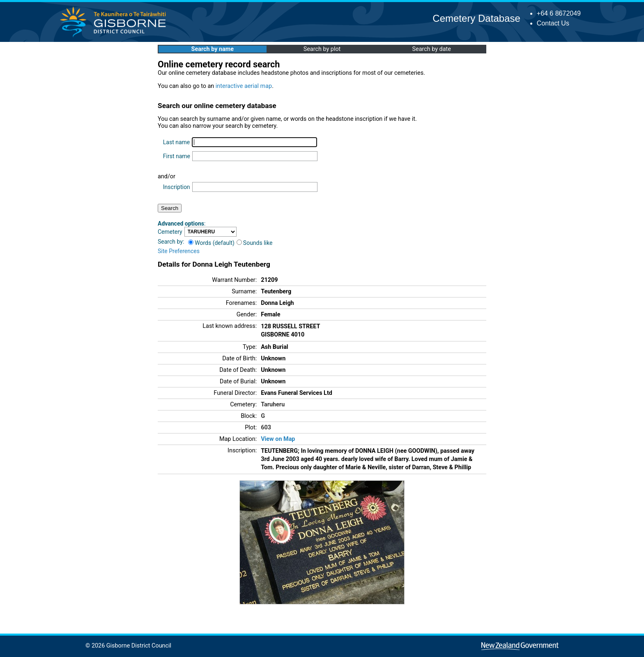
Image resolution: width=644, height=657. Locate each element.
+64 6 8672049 (559, 13)
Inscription (177, 187)
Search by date (431, 49)
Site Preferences (179, 251)
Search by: (171, 242)
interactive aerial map (244, 86)
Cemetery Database (476, 18)
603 (266, 428)
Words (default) (211, 243)
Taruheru (273, 405)
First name (177, 156)
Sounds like (255, 243)
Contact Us (553, 23)
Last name (176, 142)
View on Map (278, 439)
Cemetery (170, 232)
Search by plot (322, 49)
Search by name (213, 49)
